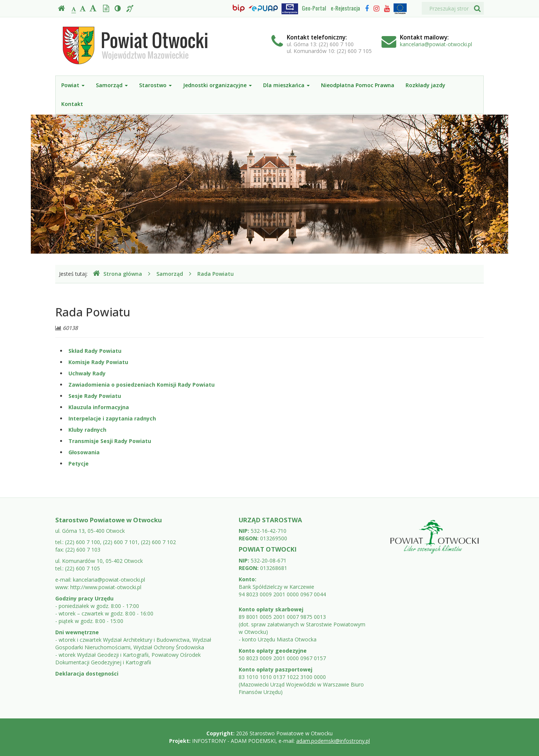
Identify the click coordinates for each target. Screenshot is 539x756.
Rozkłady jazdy (425, 85)
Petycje (79, 463)
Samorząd (112, 85)
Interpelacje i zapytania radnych (112, 418)
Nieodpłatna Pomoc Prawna (358, 85)
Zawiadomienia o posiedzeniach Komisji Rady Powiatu (142, 385)
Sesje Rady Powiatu (95, 396)
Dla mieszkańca (286, 85)
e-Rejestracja (345, 8)
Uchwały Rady (87, 373)
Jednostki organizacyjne (217, 85)
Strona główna (117, 274)
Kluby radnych (87, 430)
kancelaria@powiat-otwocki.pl (436, 44)
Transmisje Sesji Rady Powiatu (110, 441)
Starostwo (155, 85)
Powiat (73, 85)
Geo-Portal (314, 8)
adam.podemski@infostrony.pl (333, 741)
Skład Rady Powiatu (95, 351)
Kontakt (72, 104)
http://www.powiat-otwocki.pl (106, 587)
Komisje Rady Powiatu (98, 362)
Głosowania (84, 452)
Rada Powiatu (216, 274)
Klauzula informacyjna (99, 407)
